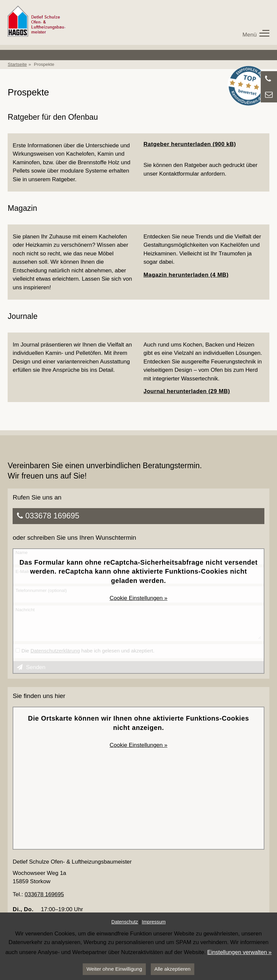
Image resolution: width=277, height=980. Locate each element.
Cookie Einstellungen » (138, 598)
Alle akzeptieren (173, 969)
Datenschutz (125, 922)
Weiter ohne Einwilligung (114, 969)
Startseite (17, 64)
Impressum (154, 922)
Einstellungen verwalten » (239, 952)
